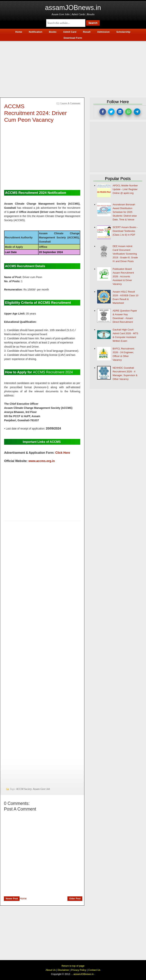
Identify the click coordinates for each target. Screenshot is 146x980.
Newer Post (12, 899)
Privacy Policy (79, 970)
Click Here (63, 453)
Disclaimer (63, 970)
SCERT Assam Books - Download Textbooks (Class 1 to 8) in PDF (125, 231)
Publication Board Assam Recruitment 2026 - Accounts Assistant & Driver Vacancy (123, 276)
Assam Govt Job (41, 789)
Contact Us (94, 970)
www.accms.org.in (42, 461)
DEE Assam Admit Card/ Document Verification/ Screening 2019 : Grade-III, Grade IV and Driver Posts (125, 254)
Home (23, 898)
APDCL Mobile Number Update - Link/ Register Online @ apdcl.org (125, 189)
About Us (51, 970)
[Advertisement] (73, 68)
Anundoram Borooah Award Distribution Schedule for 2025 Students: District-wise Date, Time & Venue (125, 212)
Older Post (75, 899)
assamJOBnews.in (73, 8)
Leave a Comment (70, 103)
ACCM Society (24, 789)
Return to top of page (73, 966)
